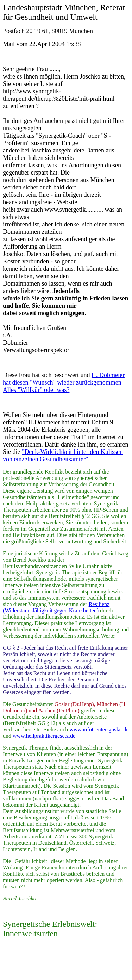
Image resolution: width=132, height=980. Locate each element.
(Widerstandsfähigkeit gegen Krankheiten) (51, 610)
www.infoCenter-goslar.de (99, 729)
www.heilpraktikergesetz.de (44, 736)
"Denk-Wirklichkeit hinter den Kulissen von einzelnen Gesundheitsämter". (63, 455)
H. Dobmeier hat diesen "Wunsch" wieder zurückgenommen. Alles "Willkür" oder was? (64, 382)
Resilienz (99, 604)
